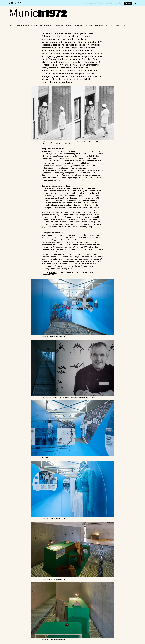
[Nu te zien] (118, 3)
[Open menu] (12, 3)
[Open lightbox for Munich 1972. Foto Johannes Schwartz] (73, 307)
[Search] (22, 3)
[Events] (109, 3)
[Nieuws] (101, 3)
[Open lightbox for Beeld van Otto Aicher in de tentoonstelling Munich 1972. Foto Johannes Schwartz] (73, 368)
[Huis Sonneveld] (90, 3)
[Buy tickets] (128, 3)
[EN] (135, 3)
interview (53, 272)
